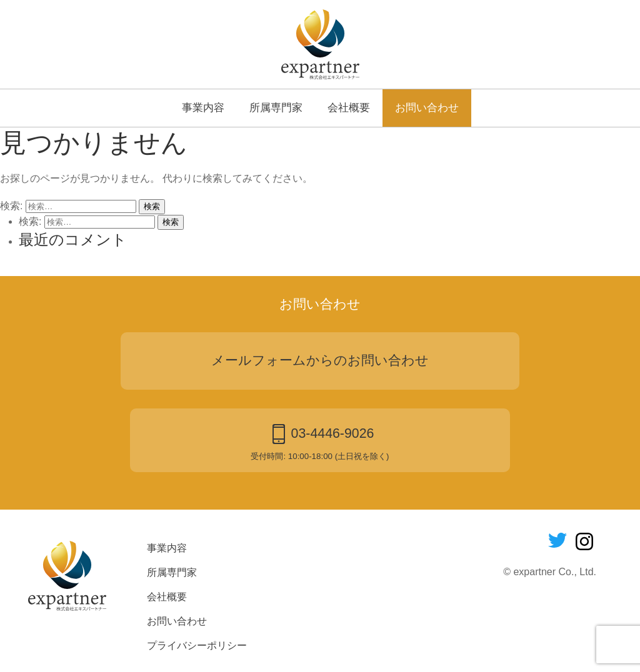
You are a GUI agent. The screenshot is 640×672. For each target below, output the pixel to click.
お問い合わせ (427, 107)
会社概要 (349, 107)
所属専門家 (276, 107)
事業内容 (203, 107)
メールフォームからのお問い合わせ (320, 360)
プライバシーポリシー (197, 645)
